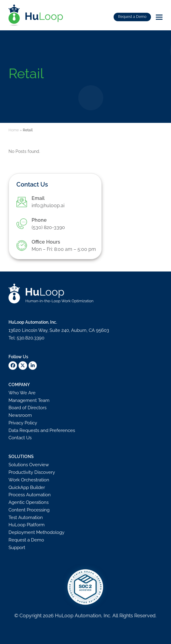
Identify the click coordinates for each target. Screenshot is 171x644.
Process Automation (30, 495)
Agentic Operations (29, 502)
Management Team (29, 400)
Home (14, 130)
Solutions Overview (29, 465)
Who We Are (22, 393)
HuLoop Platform (27, 525)
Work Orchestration (29, 480)
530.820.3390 (31, 338)
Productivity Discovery (32, 472)
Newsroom (20, 415)
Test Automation (26, 518)
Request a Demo (132, 17)
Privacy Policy (23, 423)
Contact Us (20, 438)
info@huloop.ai (48, 206)
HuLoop (64, 616)
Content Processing (29, 510)
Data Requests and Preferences (42, 430)
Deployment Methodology (36, 532)
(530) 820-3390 (48, 227)
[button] (159, 17)
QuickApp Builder (27, 487)
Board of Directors (27, 408)
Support (17, 548)
